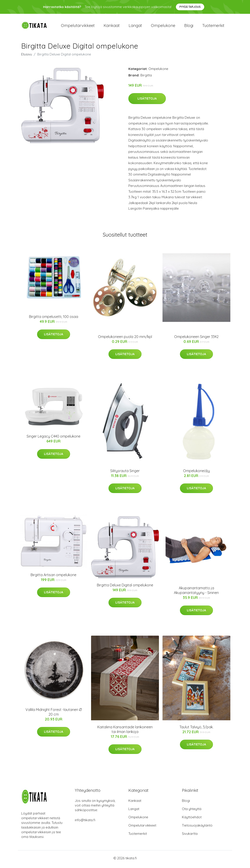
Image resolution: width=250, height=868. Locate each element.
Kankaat (112, 27)
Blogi (189, 27)
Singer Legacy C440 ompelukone (53, 439)
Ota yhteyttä (192, 811)
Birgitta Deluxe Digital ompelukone (125, 587)
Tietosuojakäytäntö (197, 828)
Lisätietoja (147, 101)
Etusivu (27, 56)
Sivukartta (190, 836)
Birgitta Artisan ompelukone (53, 577)
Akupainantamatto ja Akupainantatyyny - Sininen (196, 593)
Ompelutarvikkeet (78, 27)
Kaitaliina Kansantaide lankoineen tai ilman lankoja (125, 732)
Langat (135, 27)
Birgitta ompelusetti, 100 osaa (54, 319)
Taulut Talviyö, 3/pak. (196, 729)
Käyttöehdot (192, 819)
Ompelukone (163, 27)
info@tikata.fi (85, 822)
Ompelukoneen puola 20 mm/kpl (125, 339)
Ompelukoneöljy (196, 473)
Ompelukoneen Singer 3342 (196, 339)
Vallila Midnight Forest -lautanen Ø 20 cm (54, 714)
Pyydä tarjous (190, 7)
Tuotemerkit (213, 27)
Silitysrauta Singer (125, 473)
